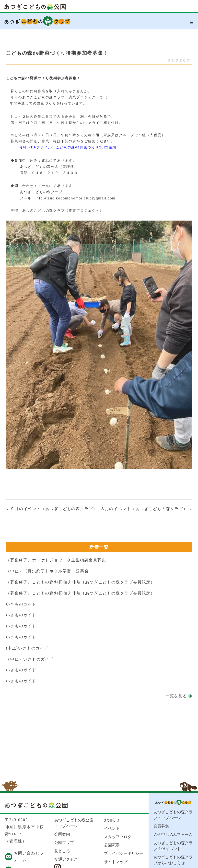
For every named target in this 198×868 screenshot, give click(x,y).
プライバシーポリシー (124, 853)
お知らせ (112, 820)
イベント (112, 828)
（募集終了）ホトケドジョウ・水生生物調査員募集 (56, 560)
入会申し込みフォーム (173, 835)
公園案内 (62, 834)
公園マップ (64, 843)
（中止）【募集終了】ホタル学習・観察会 (47, 571)
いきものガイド (21, 604)
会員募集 (161, 826)
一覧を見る (176, 696)
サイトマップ (116, 862)
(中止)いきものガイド (27, 648)
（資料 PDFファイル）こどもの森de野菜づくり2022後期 (66, 147)
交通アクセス (66, 859)
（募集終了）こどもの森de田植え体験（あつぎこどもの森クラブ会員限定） (80, 582)
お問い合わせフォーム (29, 857)
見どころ (62, 851)
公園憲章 (112, 845)
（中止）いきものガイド (30, 659)
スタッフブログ (118, 837)
